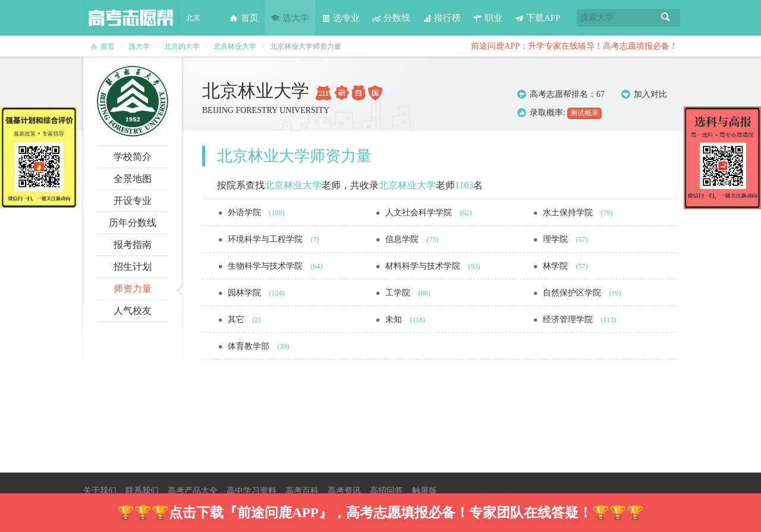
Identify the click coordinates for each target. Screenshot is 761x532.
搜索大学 (597, 18)
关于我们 (100, 491)
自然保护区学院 (573, 293)
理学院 (556, 239)
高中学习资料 (251, 491)
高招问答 (386, 491)
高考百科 (302, 491)
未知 (395, 319)
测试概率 (584, 113)
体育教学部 (250, 346)
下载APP (537, 18)
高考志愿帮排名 (559, 94)
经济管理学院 (569, 319)
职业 (488, 18)
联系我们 (142, 491)
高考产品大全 (193, 491)
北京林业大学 (235, 46)
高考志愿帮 (131, 18)
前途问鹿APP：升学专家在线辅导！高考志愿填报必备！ (574, 46)
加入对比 (644, 95)
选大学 (290, 18)
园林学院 (246, 293)
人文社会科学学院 (420, 213)
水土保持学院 (569, 213)
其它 (237, 319)
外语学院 (246, 213)
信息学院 (403, 239)
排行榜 (441, 18)
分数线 (391, 18)
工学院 (399, 293)
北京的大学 (182, 46)
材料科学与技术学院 (424, 266)
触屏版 (424, 491)
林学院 (556, 266)
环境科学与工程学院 (266, 239)
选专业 (340, 18)
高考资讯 (344, 491)
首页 (244, 18)
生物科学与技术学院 (266, 266)
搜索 (666, 18)
